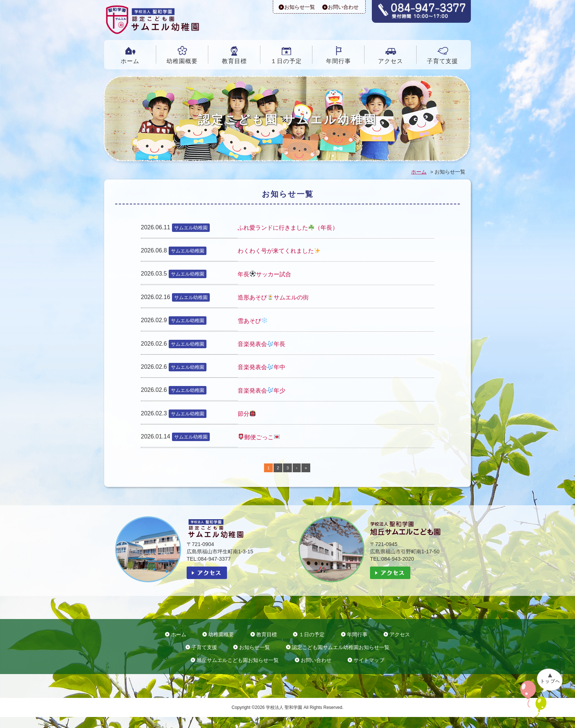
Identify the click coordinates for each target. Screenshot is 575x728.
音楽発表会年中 (261, 367)
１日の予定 (286, 61)
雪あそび (252, 321)
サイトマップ (369, 660)
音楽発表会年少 (261, 391)
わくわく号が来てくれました (279, 251)
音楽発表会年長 (261, 344)
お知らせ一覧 (300, 7)
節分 (247, 414)
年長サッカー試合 (264, 274)
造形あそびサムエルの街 (273, 297)
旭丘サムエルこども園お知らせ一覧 (238, 660)
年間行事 (338, 61)
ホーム (130, 61)
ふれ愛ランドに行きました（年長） (288, 228)
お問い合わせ (343, 7)
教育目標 (234, 61)
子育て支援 (442, 61)
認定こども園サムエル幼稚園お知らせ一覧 (341, 647)
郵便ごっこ (259, 437)
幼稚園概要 (182, 61)
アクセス (391, 61)
